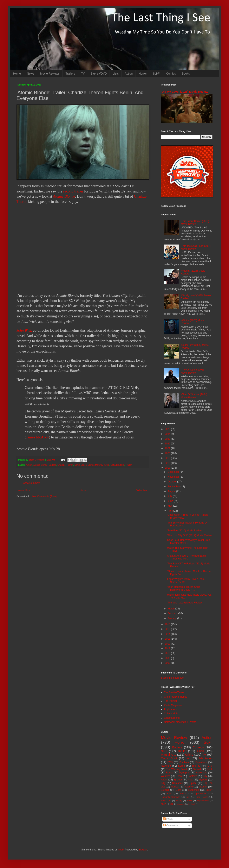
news (107, 465)
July (170, 496)
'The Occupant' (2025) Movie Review (193, 371)
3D (171, 804)
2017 (168, 468)
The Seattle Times (174, 692)
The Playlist (170, 701)
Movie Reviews (50, 74)
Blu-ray (196, 766)
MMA (163, 804)
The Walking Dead (177, 769)
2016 (168, 624)
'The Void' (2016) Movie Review (184, 603)
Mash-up (181, 804)
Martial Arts (168, 755)
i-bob (121, 850)
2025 (168, 429)
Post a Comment (31, 483)
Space (193, 783)
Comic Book (169, 758)
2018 (168, 463)
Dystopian (185, 773)
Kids (169, 793)
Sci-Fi (157, 74)
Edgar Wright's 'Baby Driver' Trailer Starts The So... (186, 581)
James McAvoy (37, 437)
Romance (178, 783)
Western (165, 776)
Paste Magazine (173, 705)
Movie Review (174, 738)
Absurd (189, 787)
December (174, 472)
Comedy (198, 747)
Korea (182, 766)
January (172, 618)
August (172, 491)
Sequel (197, 769)
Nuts (190, 780)
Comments (171, 825)
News (30, 74)
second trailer (73, 191)
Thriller (182, 751)
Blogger (143, 850)
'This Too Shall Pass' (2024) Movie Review (196, 247)
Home (17, 74)
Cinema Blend (172, 718)
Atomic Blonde (64, 196)
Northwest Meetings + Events (180, 722)
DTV (210, 766)
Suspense (193, 790)
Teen (179, 776)
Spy (205, 776)
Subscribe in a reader (173, 678)
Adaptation (205, 758)
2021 (168, 448)
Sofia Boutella (117, 465)
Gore (178, 790)
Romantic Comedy (170, 797)
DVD (170, 762)
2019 (168, 458)
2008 (168, 663)
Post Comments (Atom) (44, 496)
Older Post (142, 490)
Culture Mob (171, 714)
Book (210, 769)
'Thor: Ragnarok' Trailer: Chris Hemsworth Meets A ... (184, 588)
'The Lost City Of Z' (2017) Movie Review (190, 535)
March (172, 609)
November (174, 477)
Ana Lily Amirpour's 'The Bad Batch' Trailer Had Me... (187, 557)
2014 (168, 634)
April (171, 511)
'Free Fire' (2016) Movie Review (185, 531)
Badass (52, 465)
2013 (168, 639)
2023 (168, 439)
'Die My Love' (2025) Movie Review (185, 92)
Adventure (202, 773)
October (172, 482)
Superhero (201, 762)
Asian (200, 751)
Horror (143, 74)
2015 (168, 629)
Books (186, 74)
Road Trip (166, 800)
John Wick (24, 330)
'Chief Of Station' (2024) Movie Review (194, 396)
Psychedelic (203, 800)
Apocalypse (201, 793)
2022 (168, 444)
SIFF (164, 751)
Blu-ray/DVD (99, 74)
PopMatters (170, 709)
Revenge (166, 766)
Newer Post (24, 490)
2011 (168, 648)
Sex (188, 797)
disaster (203, 787)
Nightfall (192, 804)
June (171, 501)
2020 (168, 453)
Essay (179, 800)
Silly (163, 783)
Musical (175, 787)
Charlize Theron (65, 465)
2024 (168, 434)
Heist (189, 800)
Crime (189, 755)
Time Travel (202, 797)
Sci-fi (208, 742)
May (170, 506)
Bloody (209, 790)
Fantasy (192, 776)
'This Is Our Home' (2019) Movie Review (195, 223)
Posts (168, 819)
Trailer (129, 465)
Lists (116, 74)
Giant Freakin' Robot (175, 697)
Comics (171, 74)
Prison (183, 793)
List (188, 758)
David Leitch (81, 465)
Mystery (203, 780)
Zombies (184, 762)
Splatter (178, 780)
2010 (168, 653)
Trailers (70, 74)
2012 (168, 644)
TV (83, 74)
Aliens (164, 780)
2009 (168, 658)
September (174, 487)
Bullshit (165, 790)
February (173, 613)
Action (129, 74)
